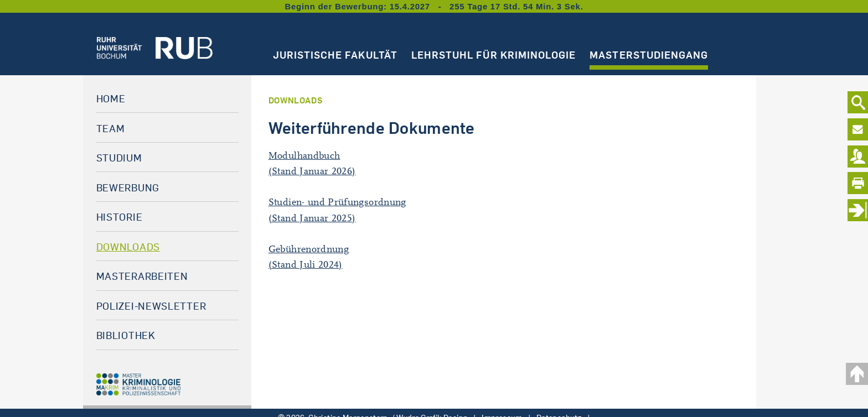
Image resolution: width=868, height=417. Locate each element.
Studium (119, 158)
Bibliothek (126, 335)
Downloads (128, 247)
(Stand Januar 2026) (312, 171)
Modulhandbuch (304, 156)
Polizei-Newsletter (151, 306)
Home (111, 98)
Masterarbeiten (142, 276)
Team (111, 128)
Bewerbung (128, 187)
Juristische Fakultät (335, 55)
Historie (120, 217)
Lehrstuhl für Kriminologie (494, 55)
